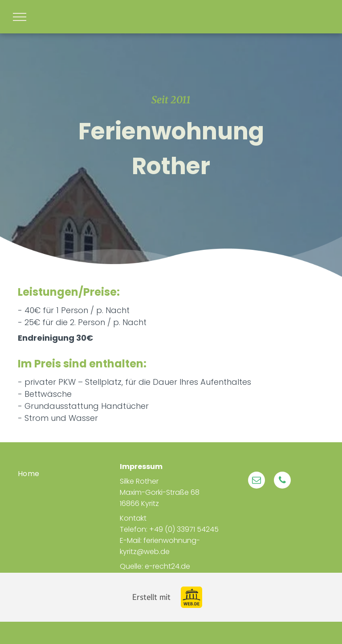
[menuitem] (69, 473)
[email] (256, 481)
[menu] (20, 17)
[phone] (282, 481)
